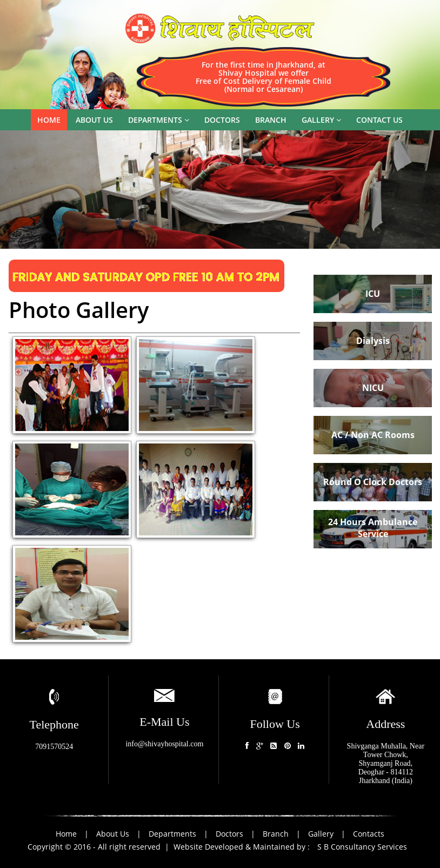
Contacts (369, 834)
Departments (159, 120)
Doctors (222, 120)
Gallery (321, 120)
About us (94, 120)
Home (49, 120)
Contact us (379, 120)
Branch (271, 120)
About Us (114, 834)
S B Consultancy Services (362, 847)
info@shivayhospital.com (164, 744)
